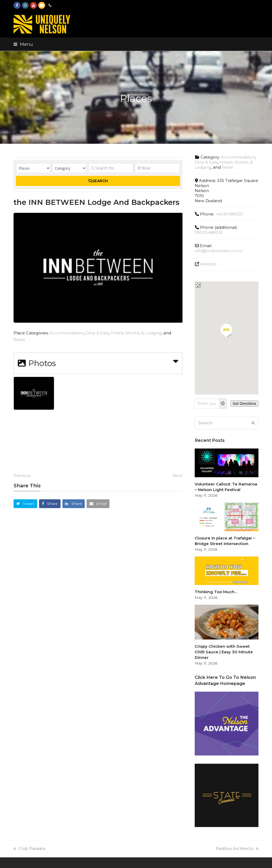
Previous (22, 475)
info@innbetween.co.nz (219, 251)
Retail (19, 340)
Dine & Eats (97, 333)
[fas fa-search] (98, 181)
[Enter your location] (207, 404)
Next (178, 475)
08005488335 (209, 232)
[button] (23, 44)
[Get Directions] (245, 404)
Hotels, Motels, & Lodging (136, 333)
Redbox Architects (237, 848)
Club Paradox (30, 848)
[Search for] (111, 168)
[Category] (69, 168)
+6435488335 (229, 214)
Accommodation (67, 333)
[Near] (158, 168)
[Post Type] (33, 168)
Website (208, 264)
